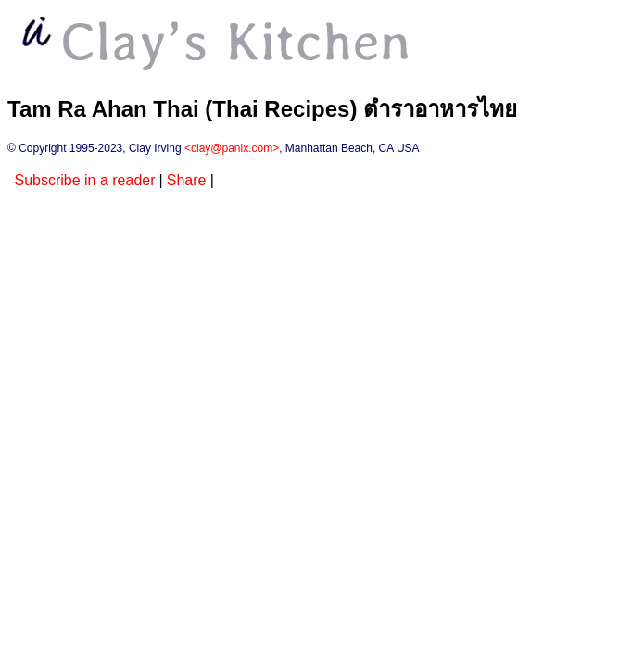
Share (187, 180)
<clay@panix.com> (232, 148)
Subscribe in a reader (84, 180)
